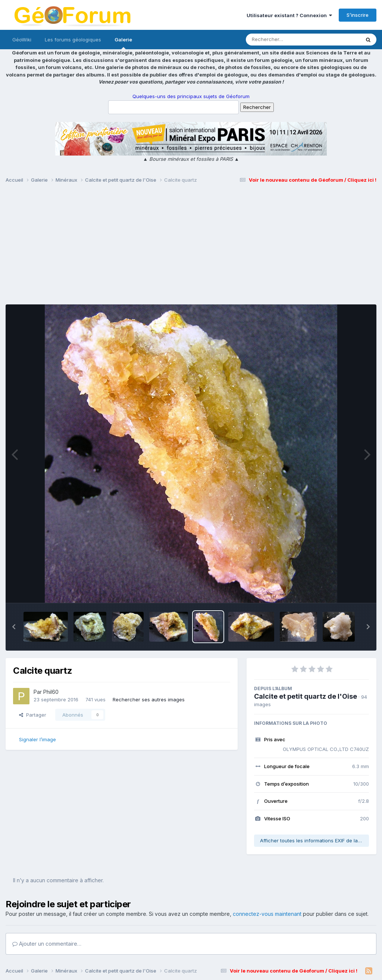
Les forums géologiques (73, 40)
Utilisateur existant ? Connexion (289, 15)
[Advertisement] (191, 247)
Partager (33, 715)
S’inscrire (358, 15)
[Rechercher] (281, 40)
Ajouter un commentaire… (47, 944)
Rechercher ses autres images (149, 699)
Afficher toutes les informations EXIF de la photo (314, 840)
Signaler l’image (37, 739)
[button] (14, 627)
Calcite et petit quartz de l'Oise (306, 696)
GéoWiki (22, 40)
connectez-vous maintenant (267, 914)
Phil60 (51, 692)
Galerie (123, 43)
